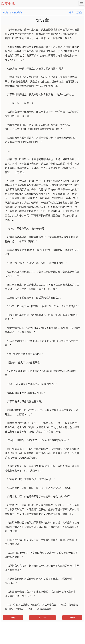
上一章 (13, 618)
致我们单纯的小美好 (13, 12)
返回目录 (42, 618)
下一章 (72, 618)
